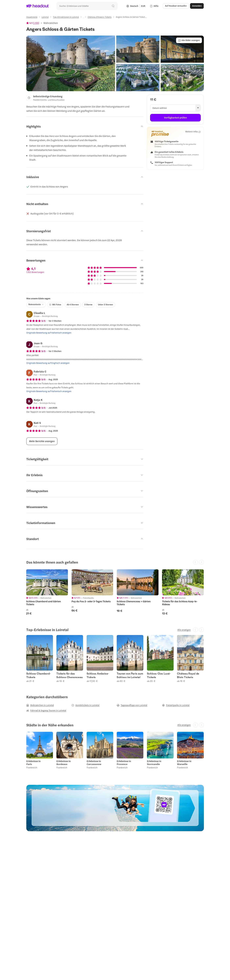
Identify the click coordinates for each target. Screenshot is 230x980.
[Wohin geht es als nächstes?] (87, 6)
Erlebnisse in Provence (124, 763)
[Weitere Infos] (193, 132)
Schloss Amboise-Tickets (98, 675)
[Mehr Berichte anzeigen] (42, 441)
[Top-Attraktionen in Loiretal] (66, 17)
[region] (115, 592)
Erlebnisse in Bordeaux (64, 763)
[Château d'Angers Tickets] (100, 17)
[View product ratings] (33, 23)
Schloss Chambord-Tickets (39, 675)
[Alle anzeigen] (184, 630)
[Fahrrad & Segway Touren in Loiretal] (46, 710)
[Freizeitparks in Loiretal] (176, 705)
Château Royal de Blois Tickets (188, 675)
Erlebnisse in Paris (33, 763)
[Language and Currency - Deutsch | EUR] (136, 6)
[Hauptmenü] (32, 17)
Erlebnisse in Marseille (184, 763)
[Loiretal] (45, 17)
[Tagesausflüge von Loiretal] (132, 705)
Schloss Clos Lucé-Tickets (159, 675)
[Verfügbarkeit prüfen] (175, 118)
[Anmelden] (197, 6)
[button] (176, 6)
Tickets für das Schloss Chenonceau (70, 675)
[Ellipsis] (83, 18)
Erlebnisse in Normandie (154, 763)
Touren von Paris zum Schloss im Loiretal (130, 675)
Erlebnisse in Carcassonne (94, 763)
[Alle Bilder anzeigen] (189, 40)
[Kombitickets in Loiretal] (85, 705)
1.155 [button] (36, 23)
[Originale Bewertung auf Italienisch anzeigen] (49, 333)
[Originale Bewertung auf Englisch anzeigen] (48, 363)
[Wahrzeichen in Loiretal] (40, 705)
